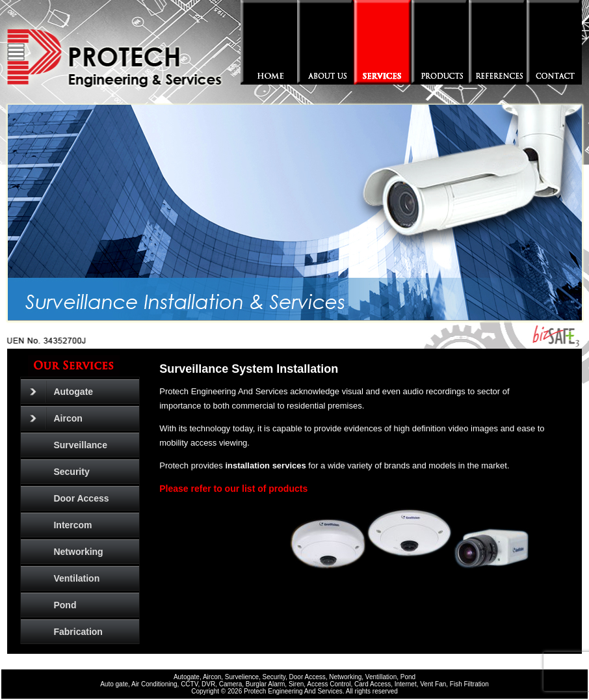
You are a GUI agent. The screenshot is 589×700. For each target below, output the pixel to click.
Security (71, 472)
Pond (65, 605)
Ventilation (76, 578)
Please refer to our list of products (233, 489)
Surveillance (80, 445)
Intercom (72, 525)
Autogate (61, 392)
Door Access (81, 498)
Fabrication (78, 632)
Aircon (56, 418)
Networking (78, 552)
